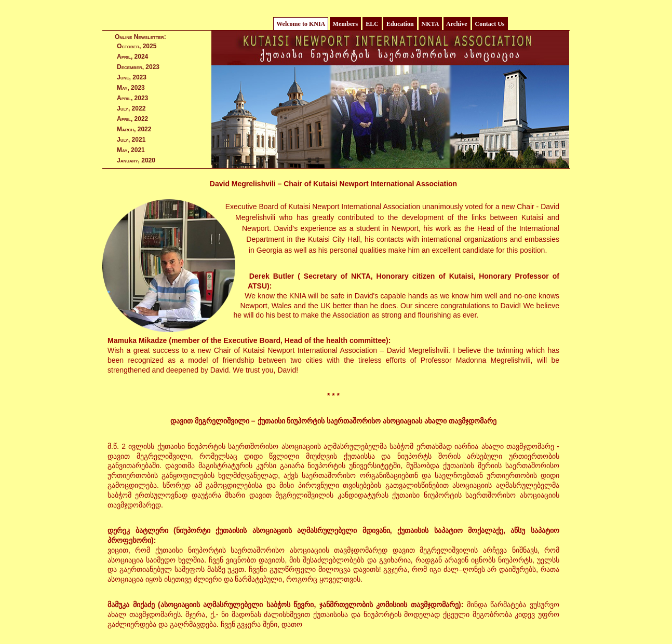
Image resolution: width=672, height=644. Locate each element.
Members (346, 24)
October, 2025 (137, 46)
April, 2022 (132, 119)
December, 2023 (138, 67)
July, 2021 (131, 140)
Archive (457, 24)
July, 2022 (131, 108)
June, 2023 (132, 77)
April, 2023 (132, 98)
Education (400, 24)
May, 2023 (131, 88)
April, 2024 (132, 57)
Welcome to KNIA (300, 24)
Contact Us (490, 24)
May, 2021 (131, 150)
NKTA (430, 24)
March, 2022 (134, 129)
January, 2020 (136, 160)
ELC (372, 24)
